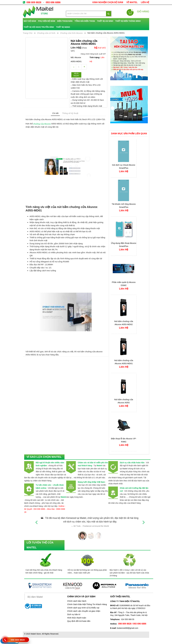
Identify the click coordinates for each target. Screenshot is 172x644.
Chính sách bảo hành (77, 601)
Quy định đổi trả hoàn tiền (79, 621)
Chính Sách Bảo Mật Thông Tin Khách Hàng (87, 604)
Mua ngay (76, 74)
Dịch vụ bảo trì (74, 614)
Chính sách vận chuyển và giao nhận (84, 611)
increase (84, 67)
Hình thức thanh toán (77, 618)
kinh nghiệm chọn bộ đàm (108, 2)
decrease (73, 67)
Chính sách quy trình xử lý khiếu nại (83, 608)
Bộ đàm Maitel (35, 597)
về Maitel (132, 2)
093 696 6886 (53, 2)
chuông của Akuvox (42, 124)
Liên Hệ (145, 2)
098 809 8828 (34, 2)
